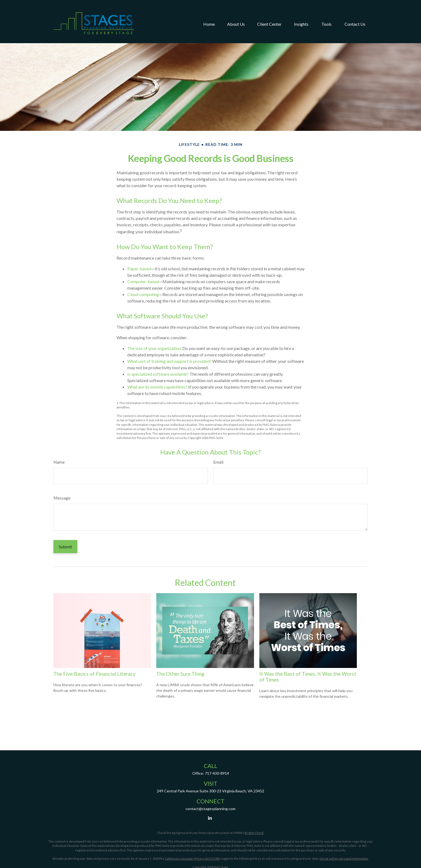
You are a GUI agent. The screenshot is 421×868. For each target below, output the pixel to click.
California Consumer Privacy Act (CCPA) (192, 858)
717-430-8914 (217, 773)
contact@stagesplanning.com (210, 809)
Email (218, 462)
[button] (209, 14)
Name (59, 462)
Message (62, 498)
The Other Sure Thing (180, 674)
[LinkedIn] (210, 818)
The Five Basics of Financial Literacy (95, 674)
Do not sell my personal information (344, 858)
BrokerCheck (254, 833)
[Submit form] (65, 547)
